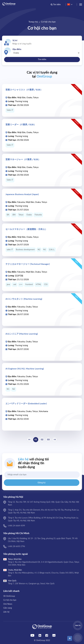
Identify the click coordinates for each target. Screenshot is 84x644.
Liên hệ (6, 612)
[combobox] (46, 53)
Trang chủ (33, 22)
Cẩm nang (8, 608)
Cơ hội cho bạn (48, 22)
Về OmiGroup (9, 596)
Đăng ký (42, 483)
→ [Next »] (55, 440)
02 (42, 440)
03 (48, 440)
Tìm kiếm (42, 59)
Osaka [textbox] (16, 53)
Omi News (8, 604)
